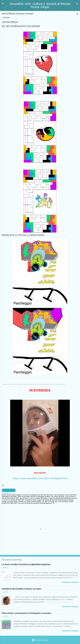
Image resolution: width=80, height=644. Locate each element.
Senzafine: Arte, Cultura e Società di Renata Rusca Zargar (40, 5)
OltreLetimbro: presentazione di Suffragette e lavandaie (26, 613)
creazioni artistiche (9, 490)
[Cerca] (77, 4)
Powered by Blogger (40, 640)
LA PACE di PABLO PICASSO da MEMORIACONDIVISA (26, 565)
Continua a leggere (70, 582)
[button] (77, 14)
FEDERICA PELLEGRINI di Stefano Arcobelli (21, 589)
